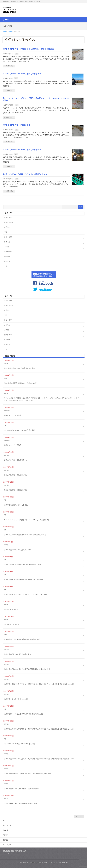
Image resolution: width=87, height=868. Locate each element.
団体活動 (7, 242)
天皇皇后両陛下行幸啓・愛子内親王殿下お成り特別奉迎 (24, 580)
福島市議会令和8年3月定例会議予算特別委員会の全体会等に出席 (27, 669)
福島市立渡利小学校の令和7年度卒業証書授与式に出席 (23, 714)
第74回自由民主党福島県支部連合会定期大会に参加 (22, 639)
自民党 (6, 247)
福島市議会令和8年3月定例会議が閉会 (17, 654)
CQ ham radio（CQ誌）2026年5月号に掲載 (19, 430)
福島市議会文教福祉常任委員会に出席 (17, 550)
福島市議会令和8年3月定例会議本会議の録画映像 (21, 789)
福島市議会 (8, 217)
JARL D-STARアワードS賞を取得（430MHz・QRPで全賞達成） (29, 49)
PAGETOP (79, 816)
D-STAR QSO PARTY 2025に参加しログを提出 (22, 74)
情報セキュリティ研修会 (13, 415)
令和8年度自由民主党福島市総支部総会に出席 (20, 383)
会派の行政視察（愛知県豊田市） (16, 460)
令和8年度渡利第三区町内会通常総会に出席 (19, 368)
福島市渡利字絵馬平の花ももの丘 (16, 505)
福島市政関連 (9, 222)
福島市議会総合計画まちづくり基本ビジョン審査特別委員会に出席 (28, 774)
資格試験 (7, 261)
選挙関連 (7, 256)
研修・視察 (8, 237)
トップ (5, 820)
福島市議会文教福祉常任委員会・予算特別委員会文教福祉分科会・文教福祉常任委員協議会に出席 (39, 684)
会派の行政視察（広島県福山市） (16, 475)
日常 (17, 54)
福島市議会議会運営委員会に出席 (16, 699)
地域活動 (7, 227)
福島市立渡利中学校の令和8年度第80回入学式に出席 (23, 565)
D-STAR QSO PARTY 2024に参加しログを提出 (22, 150)
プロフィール (7, 825)
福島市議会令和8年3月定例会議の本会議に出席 (21, 804)
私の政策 (5, 830)
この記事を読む (9, 66)
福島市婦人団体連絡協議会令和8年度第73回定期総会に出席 (25, 535)
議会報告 (5, 840)
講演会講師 (8, 252)
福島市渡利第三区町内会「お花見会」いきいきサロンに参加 (25, 594)
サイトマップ (7, 845)
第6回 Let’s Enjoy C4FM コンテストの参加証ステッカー (26, 174)
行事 (5, 232)
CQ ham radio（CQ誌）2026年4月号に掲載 (19, 744)
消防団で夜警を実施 (11, 609)
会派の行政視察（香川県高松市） (16, 490)
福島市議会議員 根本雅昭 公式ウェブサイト (41, 862)
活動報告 (5, 835)
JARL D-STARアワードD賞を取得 (16, 125)
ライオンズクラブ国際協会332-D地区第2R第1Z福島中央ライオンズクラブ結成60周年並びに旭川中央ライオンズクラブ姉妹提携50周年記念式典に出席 (43, 399)
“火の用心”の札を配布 (11, 624)
